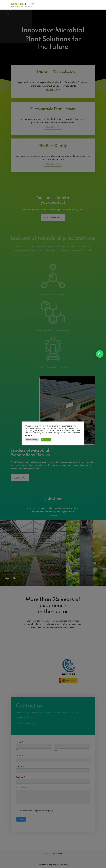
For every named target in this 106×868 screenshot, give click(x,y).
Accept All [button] (46, 439)
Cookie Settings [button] (32, 439)
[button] (100, 354)
